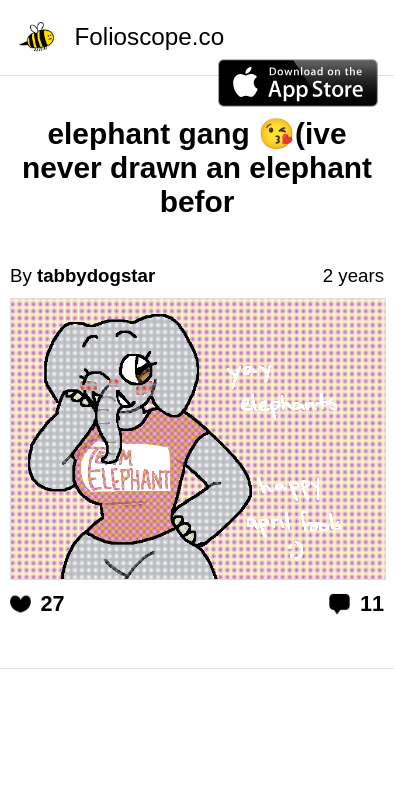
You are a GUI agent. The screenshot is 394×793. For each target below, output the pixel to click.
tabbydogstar (96, 275)
